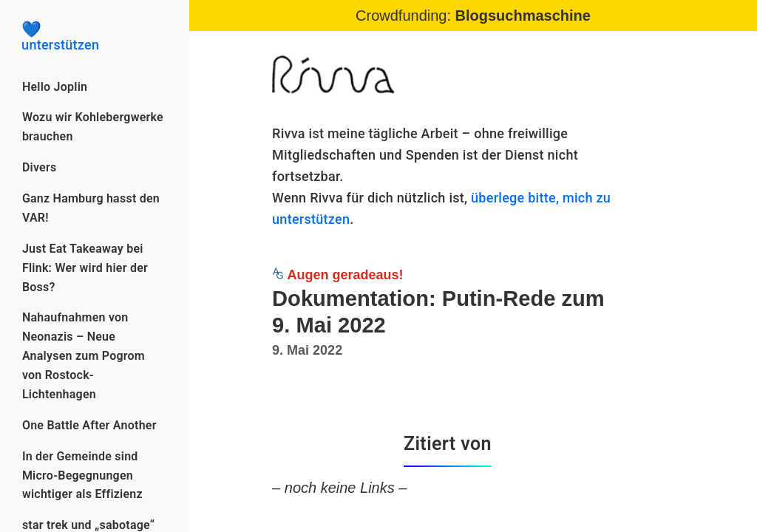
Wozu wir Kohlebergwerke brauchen (93, 127)
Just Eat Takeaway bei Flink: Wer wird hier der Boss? (85, 268)
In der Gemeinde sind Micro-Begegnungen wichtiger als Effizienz (82, 475)
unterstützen (95, 37)
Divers (40, 167)
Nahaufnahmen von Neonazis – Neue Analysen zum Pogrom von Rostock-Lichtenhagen (84, 356)
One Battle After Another (89, 425)
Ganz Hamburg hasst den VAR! (91, 208)
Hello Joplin (55, 87)
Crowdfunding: (473, 16)
